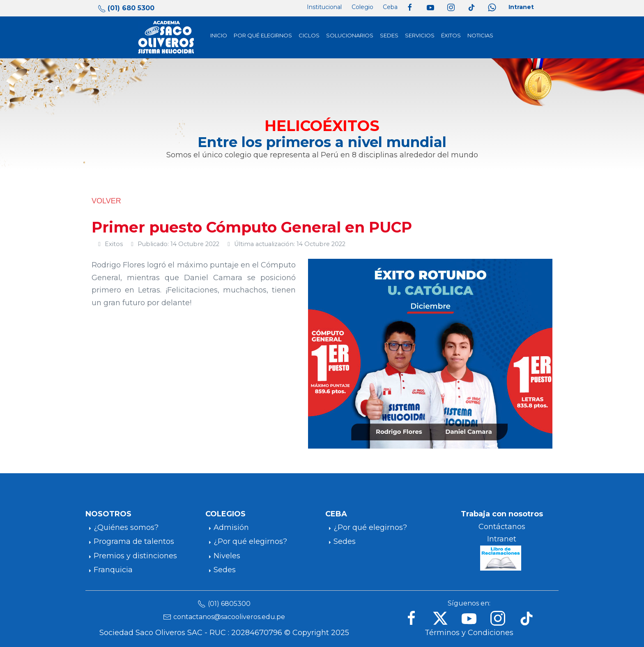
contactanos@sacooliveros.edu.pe (229, 617)
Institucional (324, 7)
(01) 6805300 (229, 604)
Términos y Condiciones (469, 633)
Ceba (390, 7)
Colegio (362, 7)
